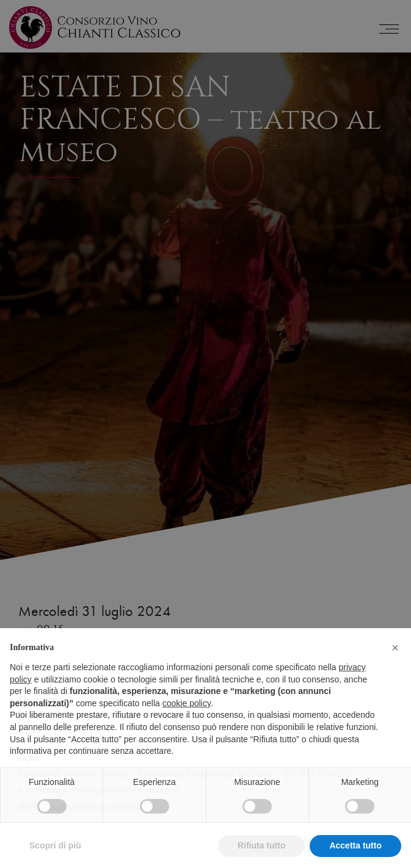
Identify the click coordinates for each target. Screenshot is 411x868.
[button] (395, 669)
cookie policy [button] (187, 725)
